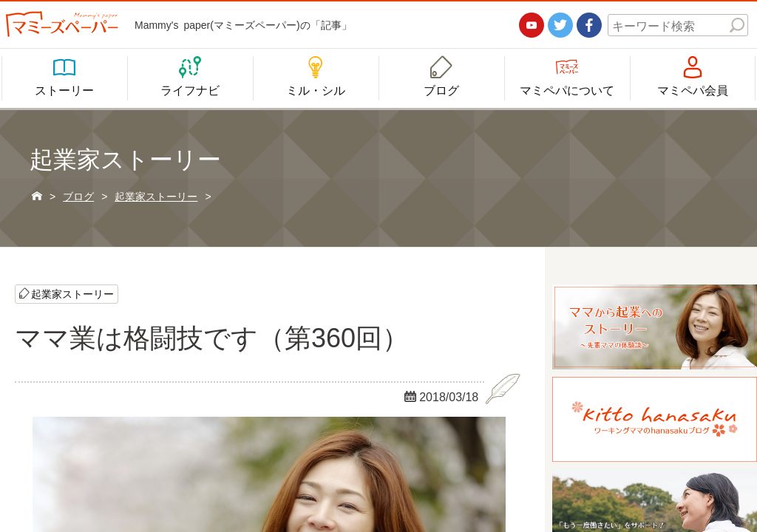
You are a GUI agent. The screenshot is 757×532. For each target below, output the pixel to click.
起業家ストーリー (72, 293)
